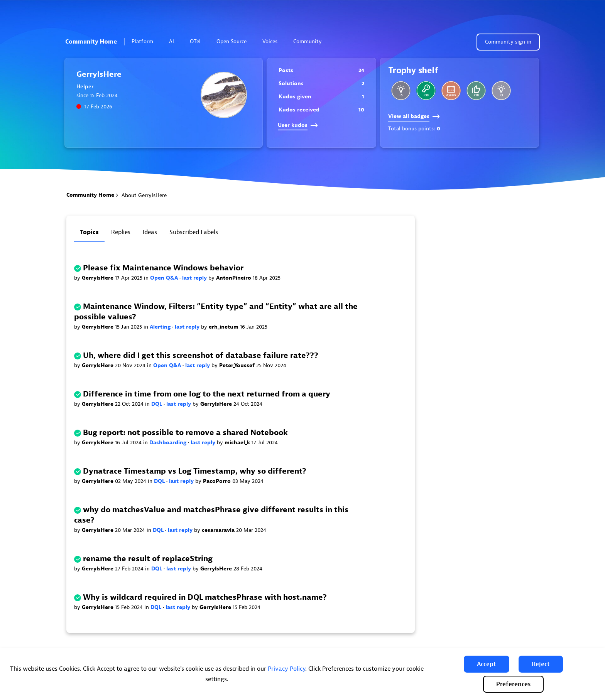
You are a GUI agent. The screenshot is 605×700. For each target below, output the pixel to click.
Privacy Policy (286, 669)
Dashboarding (169, 443)
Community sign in (508, 42)
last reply (195, 278)
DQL (157, 404)
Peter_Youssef (238, 365)
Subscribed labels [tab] (194, 232)
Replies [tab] (121, 232)
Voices (270, 41)
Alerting (161, 327)
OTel (195, 41)
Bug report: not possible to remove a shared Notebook (185, 433)
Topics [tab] (89, 232)
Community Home (91, 42)
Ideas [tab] (150, 232)
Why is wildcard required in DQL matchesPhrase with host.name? (205, 597)
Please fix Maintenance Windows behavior (163, 268)
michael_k (238, 443)
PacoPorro (218, 481)
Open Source (232, 41)
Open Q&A (165, 278)
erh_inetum (224, 327)
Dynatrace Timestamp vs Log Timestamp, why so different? (195, 471)
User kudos (298, 125)
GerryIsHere (98, 278)
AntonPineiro (234, 278)
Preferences (513, 684)
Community (311, 41)
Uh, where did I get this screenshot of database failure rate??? (201, 355)
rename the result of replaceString (148, 559)
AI (172, 41)
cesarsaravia (219, 530)
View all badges (414, 116)
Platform (146, 41)
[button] (487, 664)
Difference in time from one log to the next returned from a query (207, 394)
